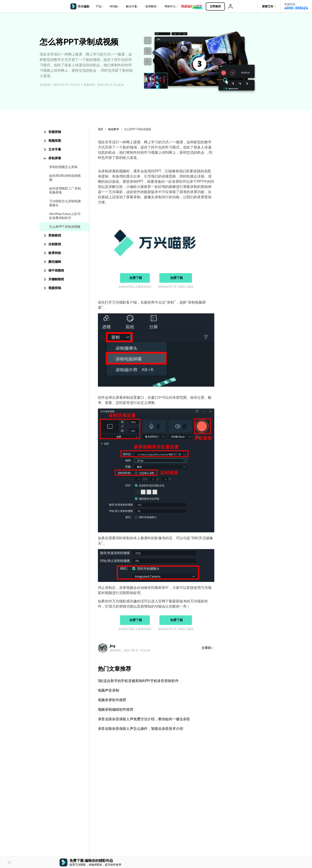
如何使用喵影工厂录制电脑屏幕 (65, 190)
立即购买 (217, 6)
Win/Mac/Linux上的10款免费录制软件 (65, 216)
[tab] (64, 132)
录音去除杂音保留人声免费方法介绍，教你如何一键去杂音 (144, 719)
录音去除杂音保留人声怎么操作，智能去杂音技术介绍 (140, 729)
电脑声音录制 (109, 690)
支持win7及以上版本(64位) (135, 287)
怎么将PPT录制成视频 (65, 227)
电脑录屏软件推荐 (112, 700)
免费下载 (136, 278)
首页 (101, 129)
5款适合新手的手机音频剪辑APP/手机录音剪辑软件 (138, 681)
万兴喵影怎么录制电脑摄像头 (65, 203)
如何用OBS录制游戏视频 (65, 178)
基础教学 (114, 129)
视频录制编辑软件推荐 (116, 709)
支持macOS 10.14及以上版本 (176, 287)
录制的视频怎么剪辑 (63, 167)
